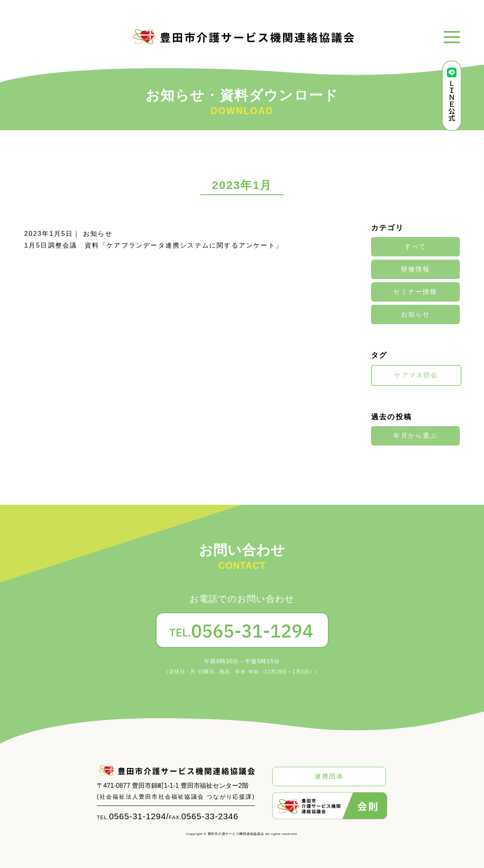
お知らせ (416, 314)
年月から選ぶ (415, 436)
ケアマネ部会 (416, 375)
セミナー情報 (415, 292)
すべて (416, 247)
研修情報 (416, 269)
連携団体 (329, 776)
